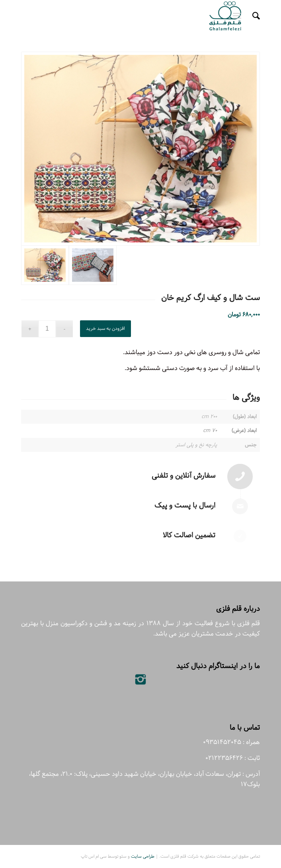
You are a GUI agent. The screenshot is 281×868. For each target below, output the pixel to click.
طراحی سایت (143, 856)
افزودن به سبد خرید (105, 328)
